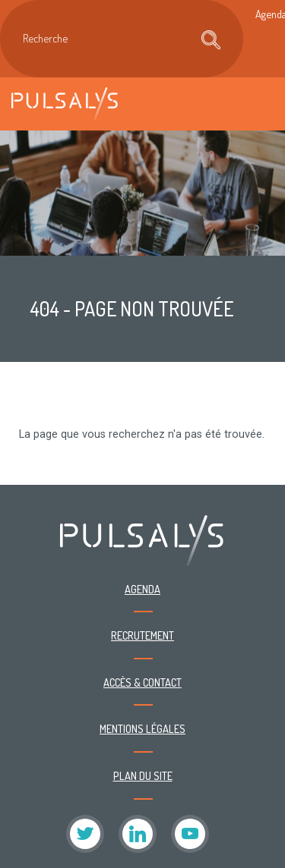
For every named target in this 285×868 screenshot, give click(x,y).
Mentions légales (142, 728)
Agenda (142, 589)
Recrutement (142, 635)
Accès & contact (142, 682)
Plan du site (143, 775)
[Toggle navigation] (258, 104)
